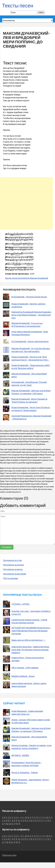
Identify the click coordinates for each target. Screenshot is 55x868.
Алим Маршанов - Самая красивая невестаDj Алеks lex (27, 713)
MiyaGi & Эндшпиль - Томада (25, 772)
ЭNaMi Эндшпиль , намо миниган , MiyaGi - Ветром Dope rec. (31, 781)
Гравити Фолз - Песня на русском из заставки (28, 659)
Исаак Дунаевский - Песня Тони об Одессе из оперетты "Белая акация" (31, 409)
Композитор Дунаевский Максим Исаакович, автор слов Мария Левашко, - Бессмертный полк (32, 315)
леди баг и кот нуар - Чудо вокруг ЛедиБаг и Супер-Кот (31, 613)
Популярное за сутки (12, 560)
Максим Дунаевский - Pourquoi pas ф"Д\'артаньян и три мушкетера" (27, 325)
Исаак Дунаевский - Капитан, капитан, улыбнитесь (28, 305)
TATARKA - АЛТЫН (20, 604)
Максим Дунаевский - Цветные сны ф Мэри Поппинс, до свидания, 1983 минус (31, 392)
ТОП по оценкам (10, 578)
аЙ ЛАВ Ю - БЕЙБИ (20, 755)
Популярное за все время (15, 574)
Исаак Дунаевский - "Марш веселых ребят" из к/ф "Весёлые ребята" (31, 367)
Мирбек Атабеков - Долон (23, 676)
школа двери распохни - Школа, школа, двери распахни (29, 685)
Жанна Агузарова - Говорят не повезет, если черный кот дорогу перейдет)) (31, 747)
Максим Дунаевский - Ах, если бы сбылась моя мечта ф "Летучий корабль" (31, 350)
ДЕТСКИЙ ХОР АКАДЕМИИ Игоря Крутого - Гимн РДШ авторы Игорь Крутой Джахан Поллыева (31, 631)
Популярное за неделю (13, 565)
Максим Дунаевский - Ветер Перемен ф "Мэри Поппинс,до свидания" (29, 400)
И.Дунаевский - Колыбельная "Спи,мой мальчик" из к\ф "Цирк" (29, 384)
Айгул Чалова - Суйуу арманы (25, 668)
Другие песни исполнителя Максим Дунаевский (27, 278)
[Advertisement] (26, 203)
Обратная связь (9, 855)
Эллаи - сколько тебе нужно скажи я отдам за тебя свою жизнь (31, 721)
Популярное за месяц (13, 569)
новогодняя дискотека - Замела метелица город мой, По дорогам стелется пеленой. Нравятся (30, 650)
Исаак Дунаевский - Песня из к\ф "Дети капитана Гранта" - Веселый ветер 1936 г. (30, 358)
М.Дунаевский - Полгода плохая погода (29, 297)
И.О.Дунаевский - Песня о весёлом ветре (30, 341)
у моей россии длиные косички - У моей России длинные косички (29, 621)
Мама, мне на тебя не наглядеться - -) (28, 640)
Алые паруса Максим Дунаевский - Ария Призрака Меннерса (30, 333)
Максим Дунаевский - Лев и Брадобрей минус (29, 375)
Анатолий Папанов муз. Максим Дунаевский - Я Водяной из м (31, 417)
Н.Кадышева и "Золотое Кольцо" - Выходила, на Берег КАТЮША (27, 764)
